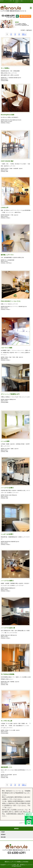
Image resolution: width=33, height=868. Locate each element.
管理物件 (3, 835)
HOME (23, 30)
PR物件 (3, 832)
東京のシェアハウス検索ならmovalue (16, 862)
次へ (24, 34)
